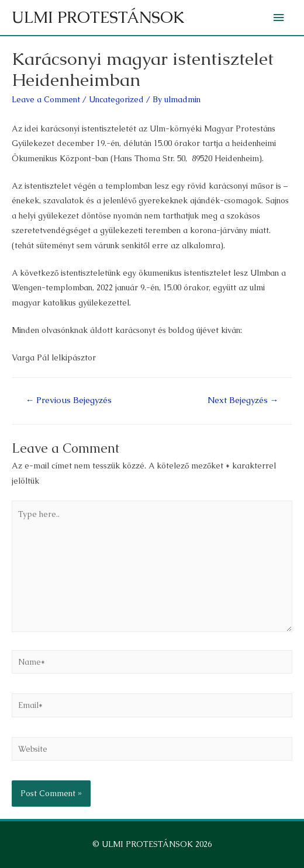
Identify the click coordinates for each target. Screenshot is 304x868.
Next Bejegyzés (243, 400)
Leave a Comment (46, 99)
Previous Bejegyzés (69, 400)
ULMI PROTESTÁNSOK (98, 17)
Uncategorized (116, 99)
